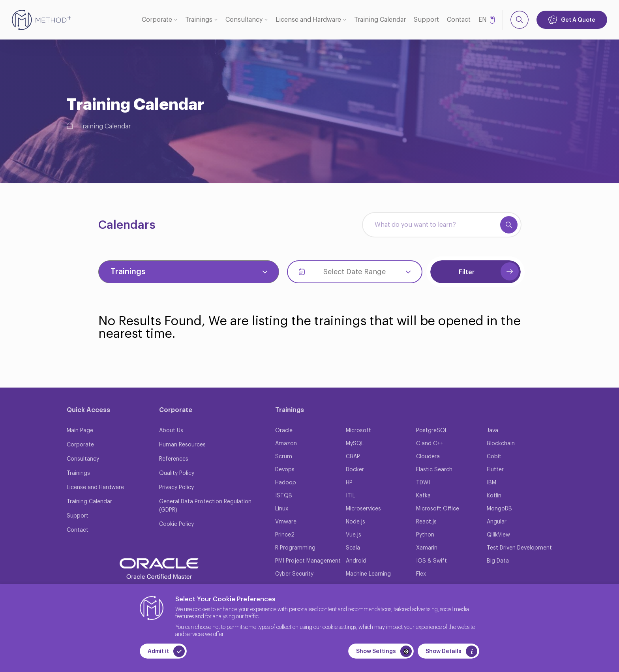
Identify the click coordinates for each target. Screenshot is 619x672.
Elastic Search (434, 470)
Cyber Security (294, 574)
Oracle (284, 431)
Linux (282, 509)
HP (349, 483)
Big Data (498, 561)
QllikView (498, 535)
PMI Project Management (308, 561)
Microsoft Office (438, 509)
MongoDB (499, 509)
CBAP (353, 457)
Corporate (157, 20)
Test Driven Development (519, 548)
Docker (355, 470)
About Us (171, 431)
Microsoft (358, 431)
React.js (426, 522)
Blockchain (501, 444)
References (174, 459)
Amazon (286, 444)
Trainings (199, 20)
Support (426, 20)
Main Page (80, 431)
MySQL (355, 444)
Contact (459, 20)
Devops (285, 470)
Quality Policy (177, 473)
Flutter (495, 470)
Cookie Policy (176, 524)
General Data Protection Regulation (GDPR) (205, 506)
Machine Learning (368, 574)
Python (425, 535)
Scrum (284, 457)
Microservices (363, 509)
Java (492, 431)
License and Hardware (308, 20)
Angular (497, 522)
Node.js (355, 522)
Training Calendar (380, 20)
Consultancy (244, 20)
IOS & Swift (431, 561)
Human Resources (182, 445)
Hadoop (286, 483)
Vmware (286, 522)
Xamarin (427, 548)
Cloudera (428, 457)
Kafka (423, 496)
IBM (491, 483)
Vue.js (354, 535)
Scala (353, 548)
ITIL (351, 496)
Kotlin (494, 496)
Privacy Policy (176, 488)
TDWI (423, 483)
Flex (421, 574)
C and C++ (430, 444)
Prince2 (285, 535)
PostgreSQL (432, 431)
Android (356, 561)
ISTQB (284, 496)
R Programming (295, 548)
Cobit (494, 457)
